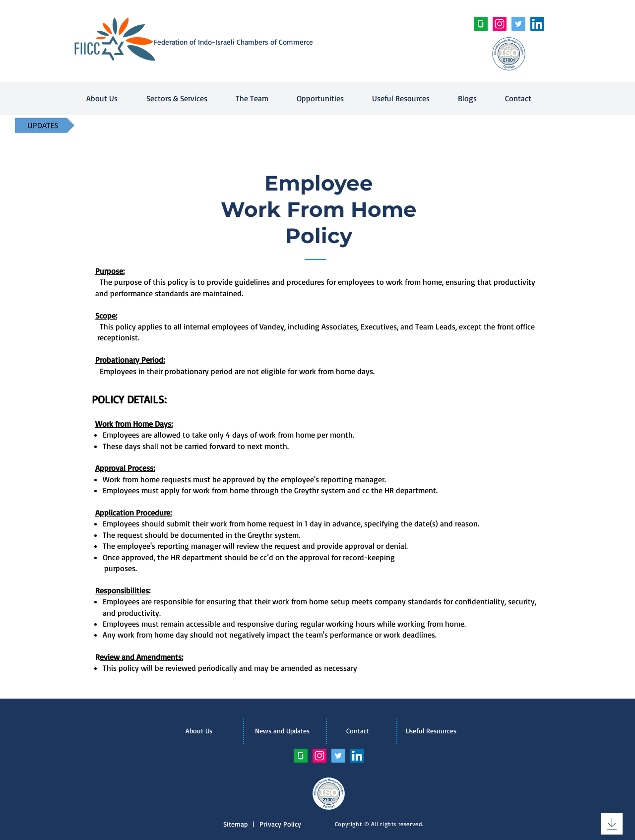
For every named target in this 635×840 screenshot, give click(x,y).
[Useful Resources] (431, 731)
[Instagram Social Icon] (500, 24)
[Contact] (358, 731)
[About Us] (199, 731)
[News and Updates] (282, 731)
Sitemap (238, 824)
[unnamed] (481, 24)
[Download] (612, 824)
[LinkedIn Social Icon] (537, 24)
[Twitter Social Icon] (518, 24)
